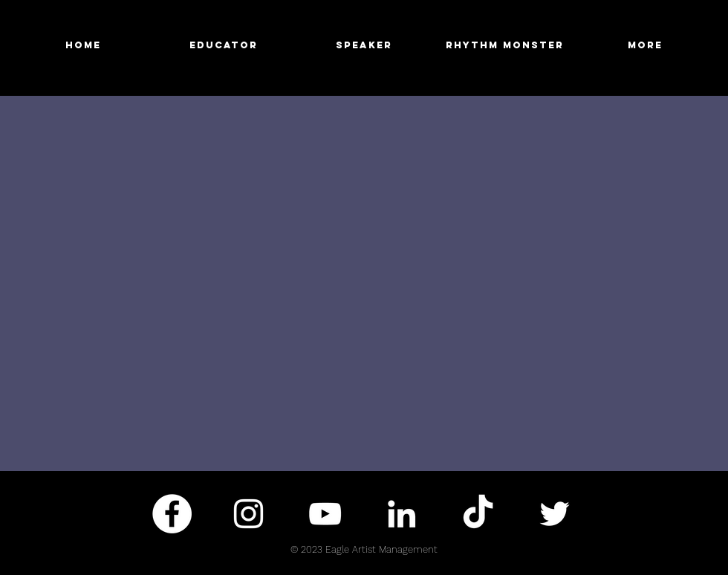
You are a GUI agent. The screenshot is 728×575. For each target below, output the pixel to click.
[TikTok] (478, 514)
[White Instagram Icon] (248, 514)
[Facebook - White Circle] (172, 514)
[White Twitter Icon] (555, 514)
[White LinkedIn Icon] (402, 514)
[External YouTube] (364, 283)
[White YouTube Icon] (325, 514)
